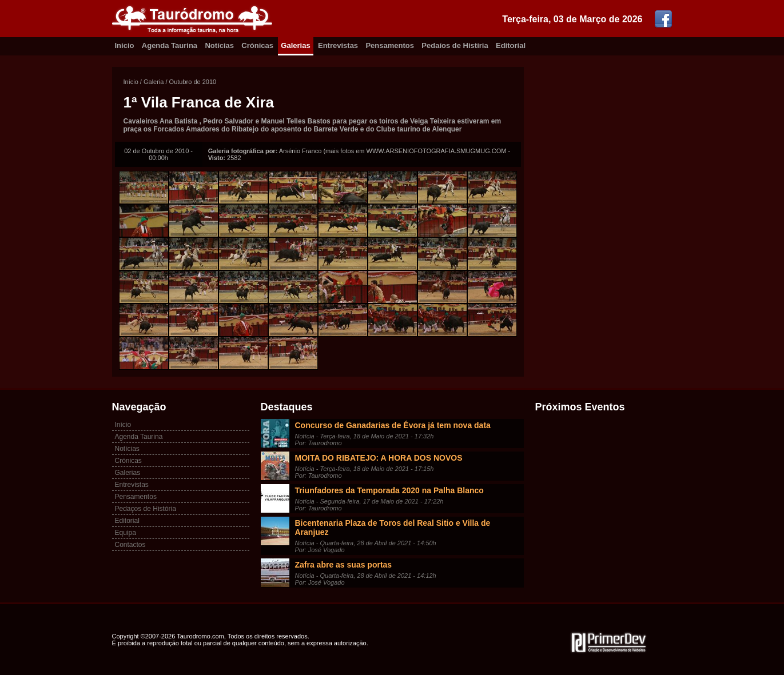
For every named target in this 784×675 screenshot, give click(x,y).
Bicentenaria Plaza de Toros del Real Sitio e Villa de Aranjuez (393, 528)
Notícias (219, 45)
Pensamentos (390, 45)
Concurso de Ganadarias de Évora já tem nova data (393, 425)
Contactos (130, 545)
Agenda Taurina (170, 45)
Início (131, 82)
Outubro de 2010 (193, 82)
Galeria (154, 82)
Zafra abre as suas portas (344, 565)
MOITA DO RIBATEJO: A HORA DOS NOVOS (379, 458)
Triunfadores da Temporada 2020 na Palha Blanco (389, 490)
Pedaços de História (146, 509)
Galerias (295, 45)
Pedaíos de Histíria (455, 45)
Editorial (511, 45)
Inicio (125, 45)
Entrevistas (338, 45)
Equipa (126, 533)
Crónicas (257, 45)
